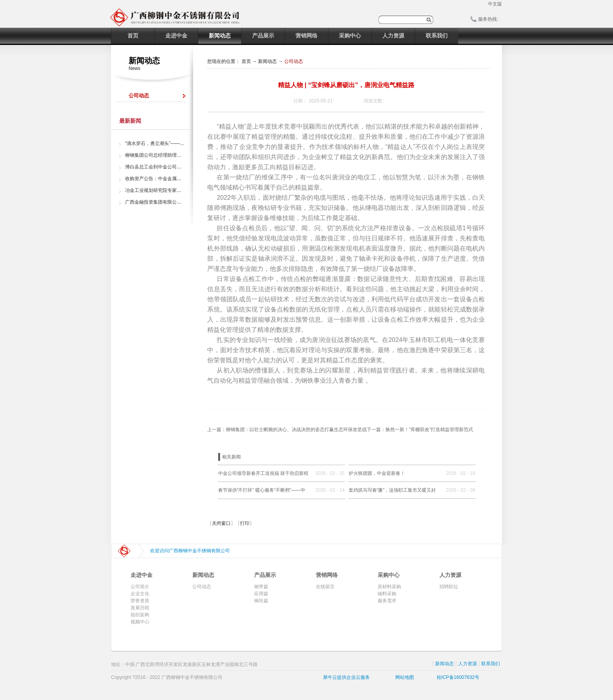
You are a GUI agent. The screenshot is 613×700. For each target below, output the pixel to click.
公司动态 (294, 61)
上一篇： (287, 430)
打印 (245, 523)
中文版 (495, 4)
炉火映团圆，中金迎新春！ (377, 473)
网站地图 (403, 677)
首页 (133, 36)
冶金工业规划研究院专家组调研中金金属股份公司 (177, 190)
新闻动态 (267, 61)
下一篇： (420, 430)
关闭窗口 (221, 523)
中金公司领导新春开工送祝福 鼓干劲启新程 (263, 473)
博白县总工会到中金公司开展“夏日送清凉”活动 (174, 167)
